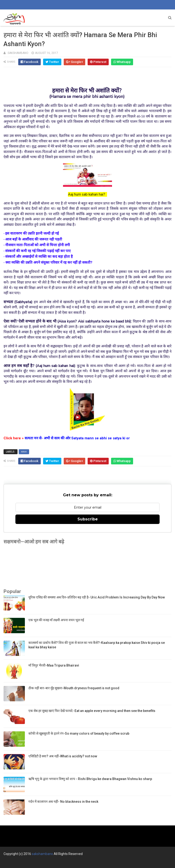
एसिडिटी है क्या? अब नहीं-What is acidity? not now (63, 756)
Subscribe (88, 519)
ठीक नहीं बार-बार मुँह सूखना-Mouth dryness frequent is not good (74, 688)
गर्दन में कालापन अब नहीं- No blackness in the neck (63, 802)
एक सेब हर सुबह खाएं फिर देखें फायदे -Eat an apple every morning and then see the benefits (92, 711)
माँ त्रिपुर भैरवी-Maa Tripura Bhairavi (54, 665)
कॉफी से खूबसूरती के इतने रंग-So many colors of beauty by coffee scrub (79, 733)
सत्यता (24, 452)
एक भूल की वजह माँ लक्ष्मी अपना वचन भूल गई (56, 620)
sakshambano (42, 854)
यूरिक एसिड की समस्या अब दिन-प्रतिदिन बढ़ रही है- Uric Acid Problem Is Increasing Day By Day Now (97, 597)
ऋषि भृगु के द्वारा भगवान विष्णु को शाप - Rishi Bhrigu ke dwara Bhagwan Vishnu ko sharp (90, 779)
